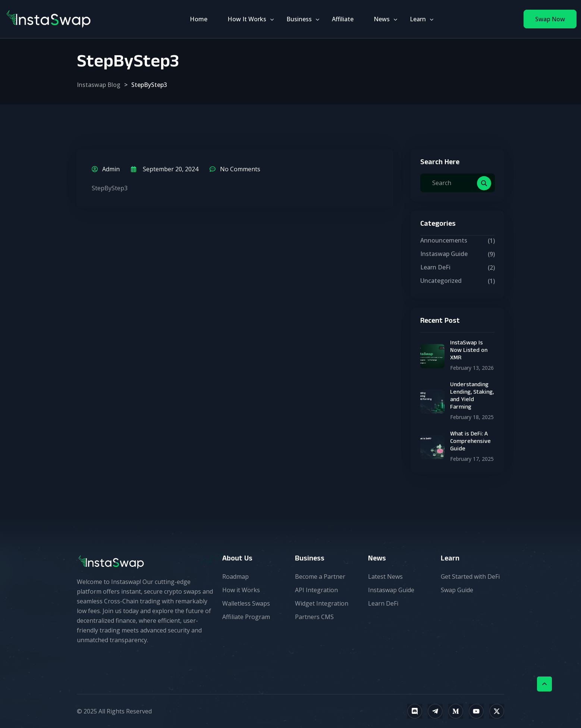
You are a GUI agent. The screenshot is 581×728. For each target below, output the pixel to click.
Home (199, 19)
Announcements (444, 240)
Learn (418, 19)
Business (299, 19)
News (382, 19)
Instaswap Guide (444, 254)
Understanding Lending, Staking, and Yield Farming (472, 397)
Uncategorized (441, 281)
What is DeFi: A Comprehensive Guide (470, 442)
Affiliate (343, 19)
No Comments (235, 169)
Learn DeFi (435, 267)
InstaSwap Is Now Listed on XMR (469, 351)
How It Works (247, 19)
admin (106, 169)
